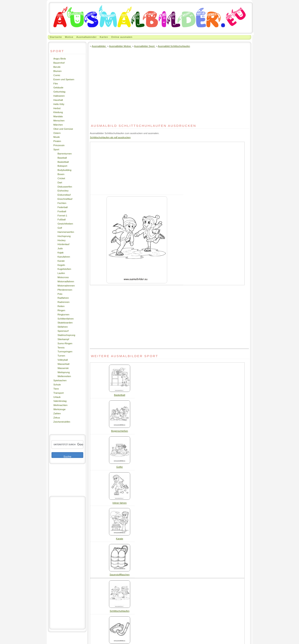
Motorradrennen (66, 286)
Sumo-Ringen (65, 343)
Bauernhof (59, 63)
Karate (61, 261)
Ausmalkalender (87, 37)
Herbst (57, 108)
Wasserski (63, 368)
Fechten (62, 203)
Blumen (58, 71)
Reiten (61, 306)
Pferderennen (65, 290)
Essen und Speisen (64, 79)
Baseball (62, 158)
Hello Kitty (59, 104)
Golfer (120, 467)
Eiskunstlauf (64, 195)
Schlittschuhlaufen (119, 611)
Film (56, 83)
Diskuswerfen (65, 187)
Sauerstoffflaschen (120, 574)
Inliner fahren (120, 503)
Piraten (57, 141)
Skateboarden (65, 323)
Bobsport (62, 166)
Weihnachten (60, 405)
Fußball (62, 219)
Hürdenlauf (63, 244)
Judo (60, 248)
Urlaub (57, 397)
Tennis (61, 347)
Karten (104, 37)
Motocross (63, 277)
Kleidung (58, 112)
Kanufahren (64, 257)
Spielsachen (60, 380)
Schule (57, 384)
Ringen (61, 310)
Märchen (58, 125)
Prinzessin (59, 145)
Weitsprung (64, 372)
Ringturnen (63, 314)
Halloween (59, 96)
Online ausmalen (122, 37)
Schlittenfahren (66, 319)
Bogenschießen (119, 431)
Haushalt (58, 100)
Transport (59, 393)
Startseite (56, 37)
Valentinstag (60, 401)
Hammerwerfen (66, 232)
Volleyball (63, 360)
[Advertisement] (67, 563)
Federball (63, 207)
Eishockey (63, 191)
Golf (60, 228)
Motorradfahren (66, 281)
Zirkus (57, 418)
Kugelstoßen (64, 269)
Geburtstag (59, 92)
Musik (56, 137)
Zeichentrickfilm (62, 422)
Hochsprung (64, 236)
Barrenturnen (65, 154)
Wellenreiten (64, 376)
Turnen (61, 356)
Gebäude (58, 87)
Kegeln (61, 265)
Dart (60, 182)
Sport (56, 149)
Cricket (61, 178)
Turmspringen (65, 351)
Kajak (61, 252)
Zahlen (57, 413)
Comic (57, 75)
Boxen (61, 174)
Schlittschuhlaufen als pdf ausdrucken (110, 137)
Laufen (61, 273)
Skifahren (63, 327)
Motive (69, 37)
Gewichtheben (65, 224)
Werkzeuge (59, 409)
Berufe (57, 67)
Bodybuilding (64, 170)
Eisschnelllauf (65, 199)
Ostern (57, 133)
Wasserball (63, 364)
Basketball (63, 162)
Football (62, 211)
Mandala (58, 116)
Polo (60, 294)
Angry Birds (60, 59)
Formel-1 (62, 215)
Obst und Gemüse (63, 129)
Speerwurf (63, 331)
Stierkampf (63, 339)
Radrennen (64, 302)
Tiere (56, 389)
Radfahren (63, 298)
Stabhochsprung (66, 335)
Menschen (59, 120)
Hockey (62, 240)
